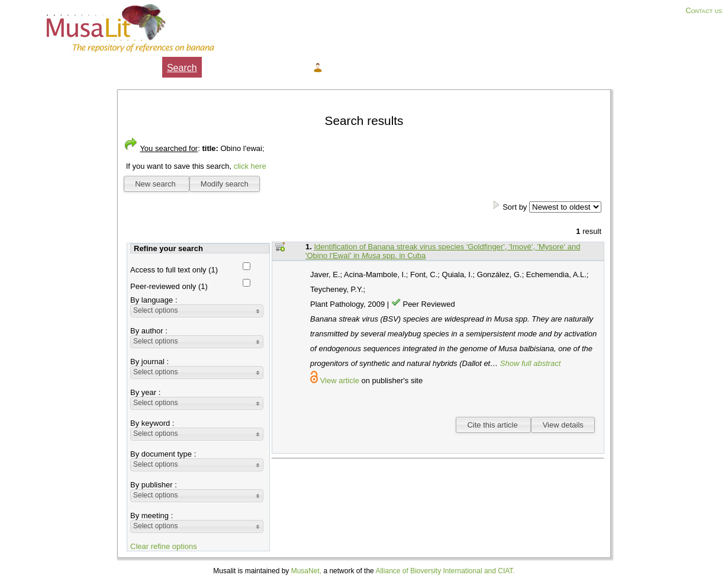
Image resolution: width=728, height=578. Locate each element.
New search (156, 184)
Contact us (704, 10)
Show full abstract (531, 363)
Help (294, 68)
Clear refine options (164, 546)
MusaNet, (306, 571)
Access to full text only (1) (174, 270)
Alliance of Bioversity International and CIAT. (445, 571)
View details (563, 425)
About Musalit (128, 68)
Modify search (225, 184)
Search (182, 68)
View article (340, 380)
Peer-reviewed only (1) (169, 286)
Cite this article (493, 425)
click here (250, 166)
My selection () (241, 68)
